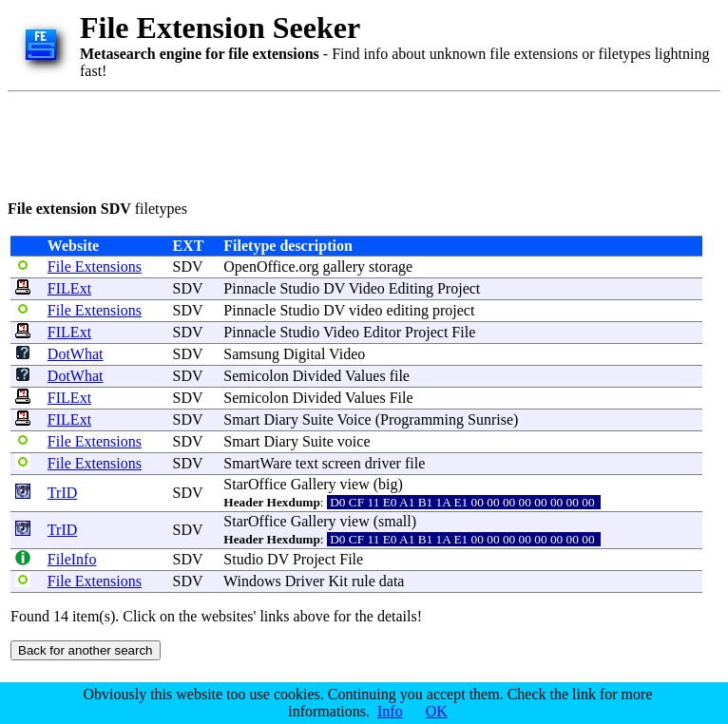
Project (459, 288)
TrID (62, 493)
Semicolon (256, 376)
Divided (317, 376)
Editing (411, 288)
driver (383, 463)
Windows (252, 581)
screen (342, 463)
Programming (422, 419)
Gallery (314, 484)
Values (365, 376)
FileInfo (72, 559)
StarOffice (255, 484)
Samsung (251, 354)
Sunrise (490, 419)
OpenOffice (259, 267)
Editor (382, 332)
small (395, 521)
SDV (188, 267)
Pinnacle (249, 288)
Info (390, 711)
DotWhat (76, 354)
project (453, 310)
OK (437, 711)
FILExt (69, 288)
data (392, 581)
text (307, 463)
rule (364, 581)
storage (391, 267)
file (400, 376)
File (463, 332)
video (366, 310)
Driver (305, 581)
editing (408, 310)
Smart (241, 419)
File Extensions (95, 267)
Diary (281, 419)
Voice (354, 419)
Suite (318, 419)
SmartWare (258, 463)
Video (367, 288)
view (355, 484)
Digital (304, 354)
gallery (344, 267)
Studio (299, 288)
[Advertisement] (354, 143)
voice (354, 441)
